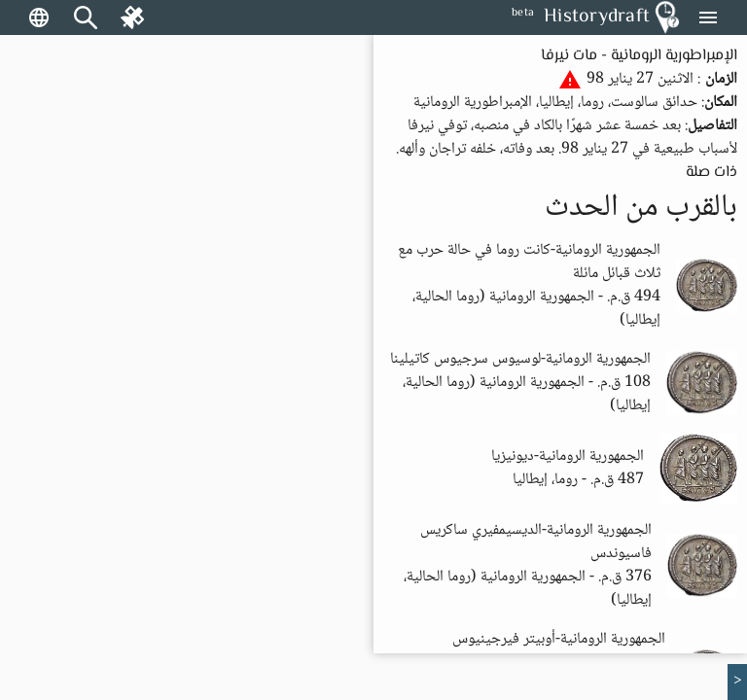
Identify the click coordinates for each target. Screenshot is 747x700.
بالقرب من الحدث (641, 208)
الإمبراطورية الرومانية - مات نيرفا (639, 56)
